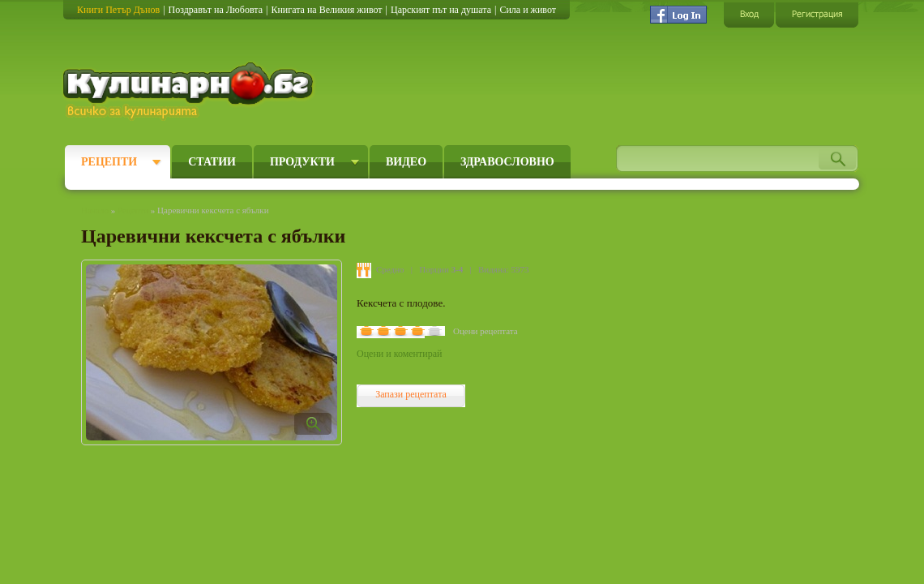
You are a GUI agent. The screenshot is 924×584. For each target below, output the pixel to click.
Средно (390, 269)
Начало (95, 210)
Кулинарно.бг (190, 91)
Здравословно (507, 162)
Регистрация (817, 14)
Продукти (302, 162)
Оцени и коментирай (399, 354)
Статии (212, 162)
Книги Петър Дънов (118, 10)
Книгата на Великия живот (326, 10)
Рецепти (109, 162)
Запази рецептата (411, 394)
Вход (749, 14)
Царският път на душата (441, 10)
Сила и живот (528, 10)
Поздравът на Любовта (216, 10)
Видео (406, 162)
